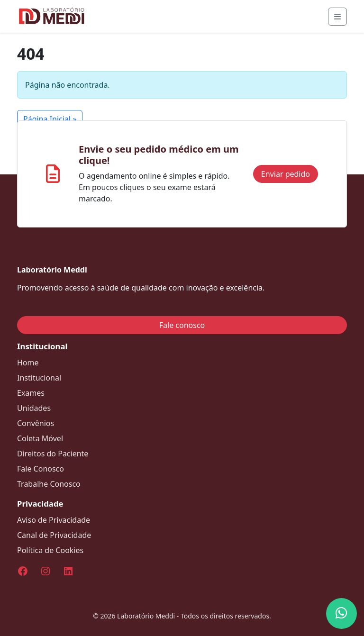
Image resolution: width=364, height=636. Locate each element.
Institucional (39, 378)
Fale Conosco (41, 469)
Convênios (36, 423)
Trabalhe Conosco (49, 484)
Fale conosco (182, 325)
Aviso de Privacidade (54, 520)
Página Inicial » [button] (50, 119)
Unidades (34, 408)
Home (28, 363)
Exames (31, 393)
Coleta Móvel (40, 438)
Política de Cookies (50, 550)
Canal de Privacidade (54, 535)
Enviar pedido (286, 174)
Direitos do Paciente (53, 454)
